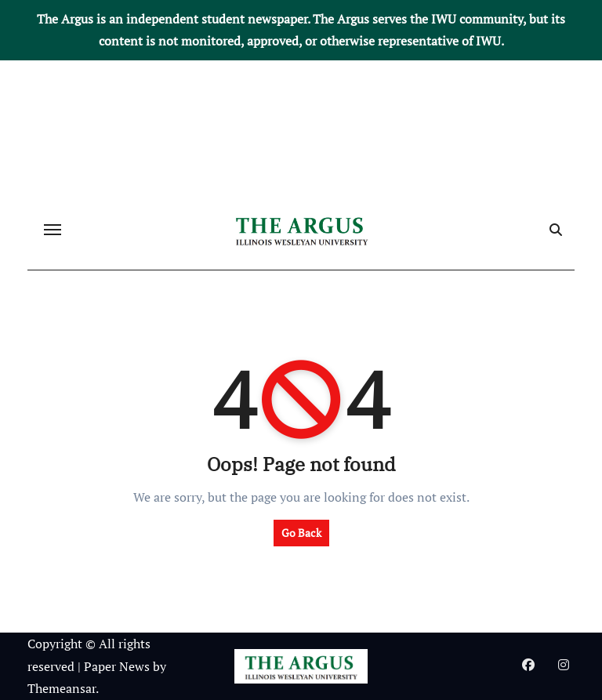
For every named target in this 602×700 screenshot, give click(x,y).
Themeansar (62, 688)
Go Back (301, 533)
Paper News (117, 666)
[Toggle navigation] (53, 230)
